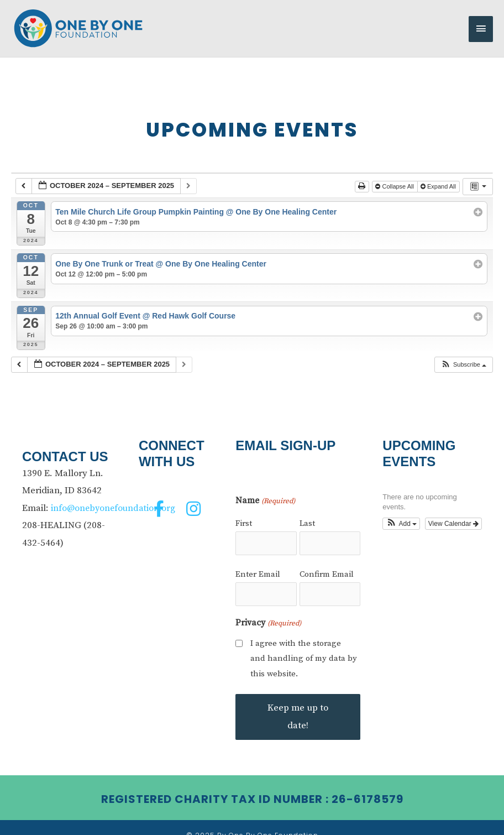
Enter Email (258, 562)
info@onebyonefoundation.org (115, 499)
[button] (463, 356)
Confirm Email (327, 562)
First (244, 515)
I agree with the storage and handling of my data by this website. (304, 643)
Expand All (439, 178)
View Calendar (453, 514)
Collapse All (395, 178)
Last (307, 515)
